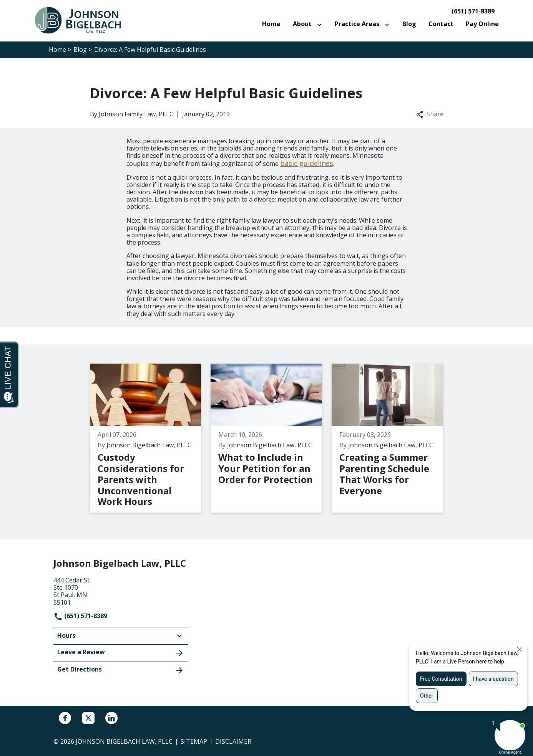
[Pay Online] (482, 24)
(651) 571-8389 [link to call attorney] (473, 11)
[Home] (271, 24)
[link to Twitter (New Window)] (88, 718)
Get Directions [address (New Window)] (121, 670)
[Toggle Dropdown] (321, 24)
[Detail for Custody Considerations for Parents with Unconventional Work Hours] (150, 438)
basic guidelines (307, 163)
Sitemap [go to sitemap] (194, 741)
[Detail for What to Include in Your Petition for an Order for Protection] (271, 438)
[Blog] (409, 24)
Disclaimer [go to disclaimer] (233, 741)
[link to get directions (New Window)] (121, 591)
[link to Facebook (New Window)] (65, 718)
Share (430, 114)
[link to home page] (82, 20)
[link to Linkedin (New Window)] (111, 718)
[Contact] (441, 24)
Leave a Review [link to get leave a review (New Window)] (121, 653)
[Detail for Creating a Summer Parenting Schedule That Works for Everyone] (392, 438)
